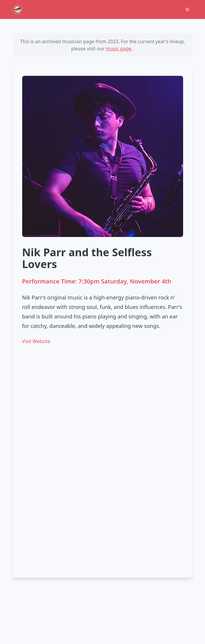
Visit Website (36, 341)
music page (119, 49)
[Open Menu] (187, 9)
